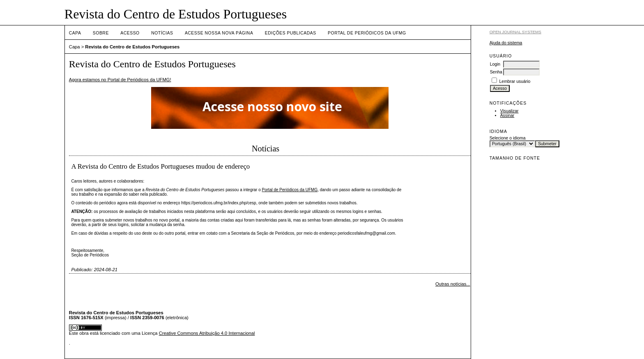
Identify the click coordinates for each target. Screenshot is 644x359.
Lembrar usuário (515, 81)
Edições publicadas (291, 33)
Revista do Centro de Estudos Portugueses (132, 47)
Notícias (162, 33)
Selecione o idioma (508, 138)
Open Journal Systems (515, 32)
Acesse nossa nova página (219, 33)
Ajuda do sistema (506, 43)
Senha (496, 72)
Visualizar (509, 111)
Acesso (130, 33)
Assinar (507, 115)
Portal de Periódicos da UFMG (367, 33)
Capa (75, 33)
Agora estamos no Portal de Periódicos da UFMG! (120, 80)
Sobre (101, 33)
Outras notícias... (453, 284)
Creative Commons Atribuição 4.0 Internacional (207, 333)
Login (495, 64)
